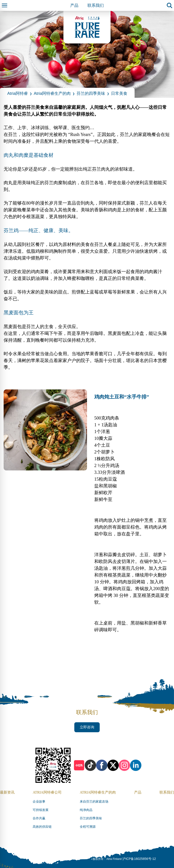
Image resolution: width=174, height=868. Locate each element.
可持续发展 (41, 810)
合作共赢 (39, 818)
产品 (74, 5)
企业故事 (39, 802)
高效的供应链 (42, 827)
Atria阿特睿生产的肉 (52, 93)
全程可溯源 (88, 827)
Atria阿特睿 (18, 93)
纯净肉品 (86, 810)
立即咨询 (87, 727)
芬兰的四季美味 (91, 93)
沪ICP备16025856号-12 (139, 859)
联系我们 (96, 5)
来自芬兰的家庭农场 (94, 802)
